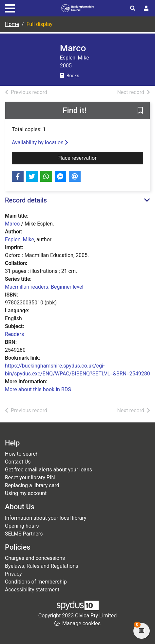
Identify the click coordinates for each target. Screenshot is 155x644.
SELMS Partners (24, 534)
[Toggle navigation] (10, 8)
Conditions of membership (36, 582)
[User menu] (146, 9)
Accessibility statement (32, 590)
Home (12, 24)
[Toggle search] (133, 9)
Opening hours (22, 526)
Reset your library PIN (30, 477)
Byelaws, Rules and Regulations (42, 566)
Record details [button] (26, 200)
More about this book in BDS (38, 389)
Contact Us (18, 462)
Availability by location (40, 143)
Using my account (26, 493)
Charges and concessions (35, 558)
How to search (22, 454)
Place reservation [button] (89, 157)
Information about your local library (46, 518)
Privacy (13, 574)
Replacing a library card (32, 485)
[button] (140, 111)
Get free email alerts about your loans (48, 470)
